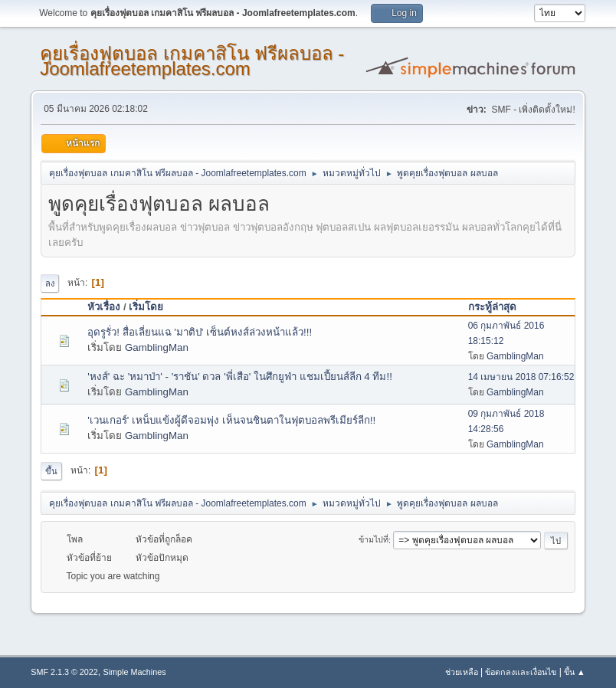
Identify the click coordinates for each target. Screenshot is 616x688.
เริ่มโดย (153, 307)
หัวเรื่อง (104, 307)
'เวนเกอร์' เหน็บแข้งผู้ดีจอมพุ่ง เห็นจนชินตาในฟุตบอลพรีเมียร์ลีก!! (231, 420)
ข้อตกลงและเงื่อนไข (521, 672)
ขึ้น (51, 471)
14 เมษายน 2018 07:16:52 (521, 377)
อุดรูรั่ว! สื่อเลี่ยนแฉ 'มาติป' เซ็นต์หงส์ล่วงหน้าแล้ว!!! (200, 332)
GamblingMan (157, 347)
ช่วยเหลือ (462, 672)
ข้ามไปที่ (374, 540)
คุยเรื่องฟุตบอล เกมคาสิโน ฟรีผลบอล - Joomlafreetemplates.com (192, 61)
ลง (50, 283)
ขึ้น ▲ (575, 672)
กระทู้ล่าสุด (492, 307)
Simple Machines (135, 672)
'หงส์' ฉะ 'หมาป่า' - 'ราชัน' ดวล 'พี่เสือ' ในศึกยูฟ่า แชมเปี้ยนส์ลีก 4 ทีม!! (240, 377)
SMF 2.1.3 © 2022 (64, 672)
